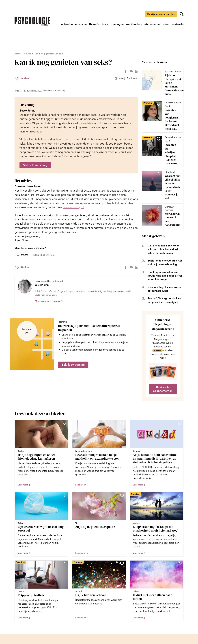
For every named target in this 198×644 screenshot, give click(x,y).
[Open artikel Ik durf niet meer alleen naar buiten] (157, 591)
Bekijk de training (73, 365)
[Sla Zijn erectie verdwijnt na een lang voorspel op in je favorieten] (65, 495)
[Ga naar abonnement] (153, 24)
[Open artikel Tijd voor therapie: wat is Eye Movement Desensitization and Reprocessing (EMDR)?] (161, 83)
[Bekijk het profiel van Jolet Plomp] (76, 291)
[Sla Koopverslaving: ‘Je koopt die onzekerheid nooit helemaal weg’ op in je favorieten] (180, 495)
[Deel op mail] (131, 71)
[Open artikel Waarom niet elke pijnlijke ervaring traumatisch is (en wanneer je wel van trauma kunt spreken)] (161, 185)
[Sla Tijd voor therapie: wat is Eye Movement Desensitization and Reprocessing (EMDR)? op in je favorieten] (159, 73)
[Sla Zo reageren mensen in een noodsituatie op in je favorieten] (159, 208)
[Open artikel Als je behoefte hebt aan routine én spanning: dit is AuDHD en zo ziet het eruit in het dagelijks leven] (157, 454)
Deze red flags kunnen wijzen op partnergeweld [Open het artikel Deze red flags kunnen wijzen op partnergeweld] (165, 289)
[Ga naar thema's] (94, 24)
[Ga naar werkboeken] (134, 24)
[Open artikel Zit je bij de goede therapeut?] (99, 524)
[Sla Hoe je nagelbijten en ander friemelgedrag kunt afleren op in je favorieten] (65, 423)
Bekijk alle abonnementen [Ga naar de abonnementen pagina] (163, 389)
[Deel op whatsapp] (137, 71)
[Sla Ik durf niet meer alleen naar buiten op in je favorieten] (180, 563)
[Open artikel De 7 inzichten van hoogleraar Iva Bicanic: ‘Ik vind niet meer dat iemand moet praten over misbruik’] (161, 116)
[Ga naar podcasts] (178, 24)
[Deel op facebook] (126, 71)
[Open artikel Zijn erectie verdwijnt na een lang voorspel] (41, 524)
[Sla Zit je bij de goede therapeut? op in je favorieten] (122, 495)
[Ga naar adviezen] (81, 24)
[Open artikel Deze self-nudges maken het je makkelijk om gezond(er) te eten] (99, 454)
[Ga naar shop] (166, 24)
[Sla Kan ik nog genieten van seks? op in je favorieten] (23, 78)
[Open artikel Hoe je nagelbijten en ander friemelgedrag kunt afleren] (41, 454)
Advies (27, 54)
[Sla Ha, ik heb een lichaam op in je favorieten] (122, 563)
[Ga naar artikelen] (67, 24)
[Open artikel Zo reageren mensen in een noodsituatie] (161, 216)
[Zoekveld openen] (182, 14)
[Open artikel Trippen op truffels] (41, 591)
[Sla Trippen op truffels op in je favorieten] (65, 563)
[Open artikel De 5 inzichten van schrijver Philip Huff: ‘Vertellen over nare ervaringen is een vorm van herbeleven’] (161, 151)
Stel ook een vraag (35, 165)
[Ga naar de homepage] (32, 22)
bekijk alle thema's (46, 255)
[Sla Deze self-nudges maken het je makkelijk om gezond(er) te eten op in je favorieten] (122, 423)
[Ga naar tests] (105, 24)
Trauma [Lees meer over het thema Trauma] (25, 255)
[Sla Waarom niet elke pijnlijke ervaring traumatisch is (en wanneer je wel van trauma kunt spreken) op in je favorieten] (159, 174)
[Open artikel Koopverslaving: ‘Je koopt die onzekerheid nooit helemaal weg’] (157, 524)
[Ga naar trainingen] (117, 24)
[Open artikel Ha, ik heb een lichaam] (99, 591)
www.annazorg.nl (73, 207)
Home (17, 54)
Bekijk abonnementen (161, 14)
